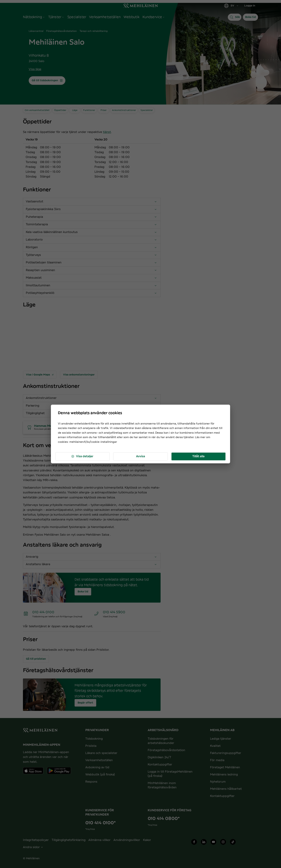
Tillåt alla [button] (198, 456)
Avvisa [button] (140, 456)
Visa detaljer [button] (82, 456)
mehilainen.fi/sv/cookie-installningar (93, 442)
